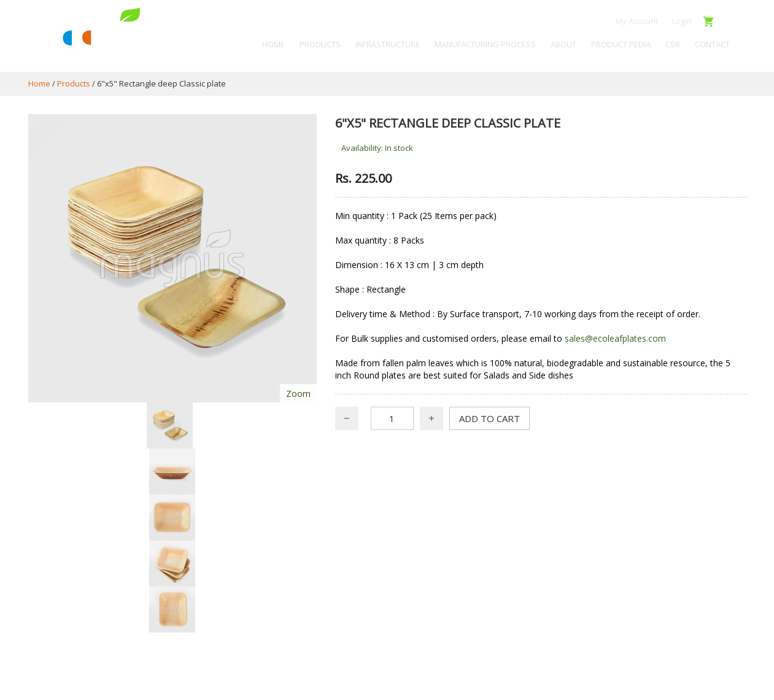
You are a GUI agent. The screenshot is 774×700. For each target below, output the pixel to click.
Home (39, 83)
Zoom (298, 393)
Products (74, 83)
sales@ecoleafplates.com (615, 338)
